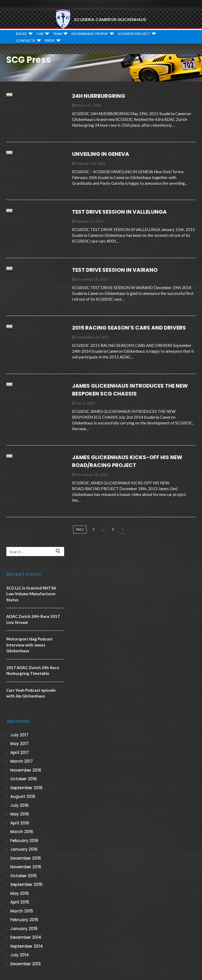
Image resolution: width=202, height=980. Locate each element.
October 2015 (24, 876)
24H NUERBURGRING (99, 96)
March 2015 (22, 911)
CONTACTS (26, 41)
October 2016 (24, 779)
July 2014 (20, 955)
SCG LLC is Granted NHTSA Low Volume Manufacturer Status (31, 594)
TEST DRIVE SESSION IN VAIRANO (115, 270)
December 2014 (26, 937)
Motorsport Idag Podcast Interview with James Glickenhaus (29, 645)
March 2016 (22, 832)
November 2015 (26, 867)
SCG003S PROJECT (134, 34)
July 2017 (19, 735)
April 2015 (20, 902)
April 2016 (20, 823)
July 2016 (19, 805)
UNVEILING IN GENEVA (101, 154)
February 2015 (24, 920)
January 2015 (24, 929)
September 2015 (26, 884)
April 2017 (20, 753)
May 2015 (20, 893)
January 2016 (24, 849)
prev (80, 529)
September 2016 (26, 788)
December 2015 (26, 858)
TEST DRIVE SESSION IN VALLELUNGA (119, 212)
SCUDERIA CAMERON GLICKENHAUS (110, 20)
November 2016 (26, 770)
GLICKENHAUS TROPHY (90, 34)
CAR (40, 34)
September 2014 (27, 946)
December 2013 (26, 964)
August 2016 (23, 796)
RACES (21, 34)
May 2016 (20, 814)
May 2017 (19, 744)
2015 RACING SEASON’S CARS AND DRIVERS (129, 328)
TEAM (57, 34)
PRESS (50, 41)
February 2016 (24, 841)
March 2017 (22, 761)
